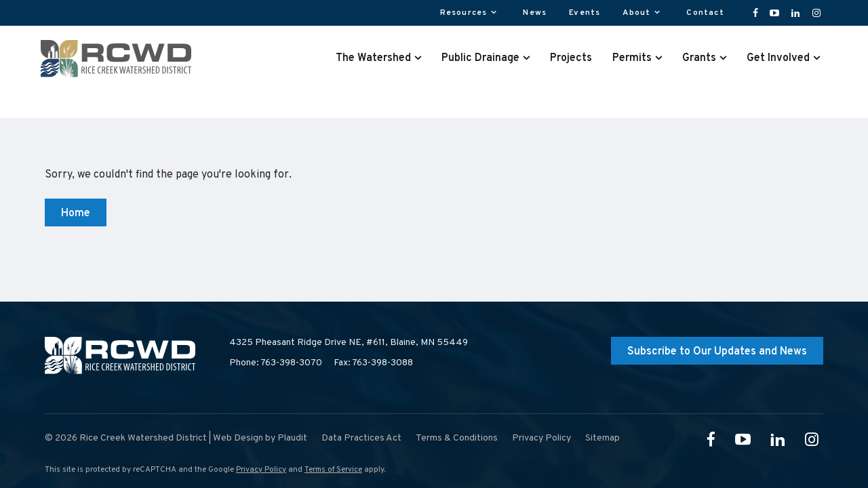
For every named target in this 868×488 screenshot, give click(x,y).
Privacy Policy (261, 470)
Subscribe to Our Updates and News (717, 352)
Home (76, 213)
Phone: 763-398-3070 (276, 363)
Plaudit (292, 438)
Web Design (238, 438)
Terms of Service (333, 470)
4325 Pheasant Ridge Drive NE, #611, (349, 343)
